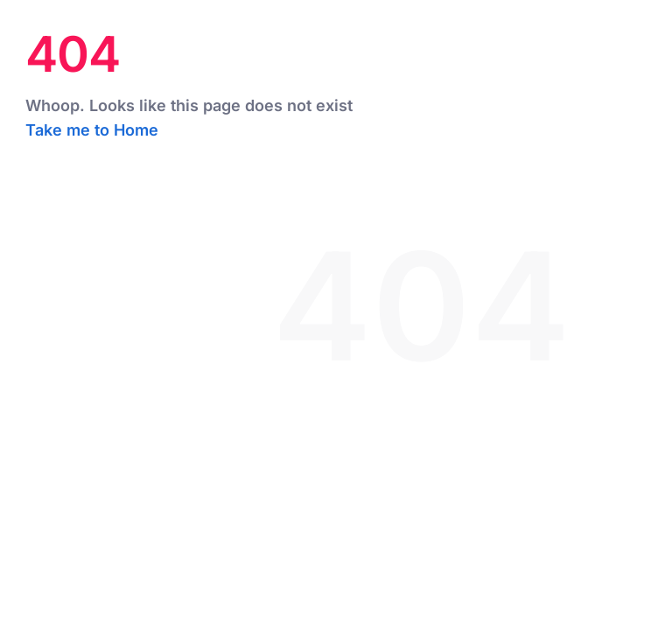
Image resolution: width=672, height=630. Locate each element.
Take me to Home (92, 130)
